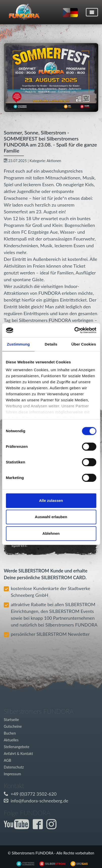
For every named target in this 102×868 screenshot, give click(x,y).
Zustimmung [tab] (18, 344)
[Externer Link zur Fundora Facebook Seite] (39, 827)
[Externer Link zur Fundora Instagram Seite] (53, 827)
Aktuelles (11, 740)
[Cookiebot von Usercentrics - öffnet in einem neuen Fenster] (74, 330)
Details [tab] (51, 344)
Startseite (11, 720)
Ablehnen (51, 533)
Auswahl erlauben (51, 517)
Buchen (10, 733)
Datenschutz (14, 767)
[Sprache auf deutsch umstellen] (74, 13)
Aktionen (54, 161)
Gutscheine (13, 726)
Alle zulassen (51, 500)
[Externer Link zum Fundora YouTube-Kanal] (18, 827)
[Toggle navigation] (92, 12)
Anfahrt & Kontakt (18, 754)
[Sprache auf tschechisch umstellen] (66, 13)
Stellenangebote (17, 747)
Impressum (12, 774)
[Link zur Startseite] (22, 12)
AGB (7, 760)
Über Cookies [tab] (84, 344)
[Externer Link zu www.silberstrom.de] (24, 863)
